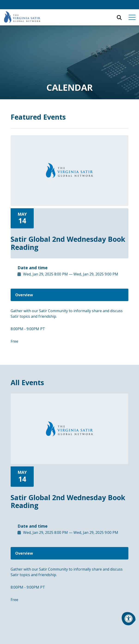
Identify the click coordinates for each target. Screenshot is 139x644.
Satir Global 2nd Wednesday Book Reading (68, 243)
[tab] (69, 295)
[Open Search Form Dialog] (119, 17)
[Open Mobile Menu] (132, 17)
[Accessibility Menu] (129, 619)
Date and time (33, 268)
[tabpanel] (69, 326)
